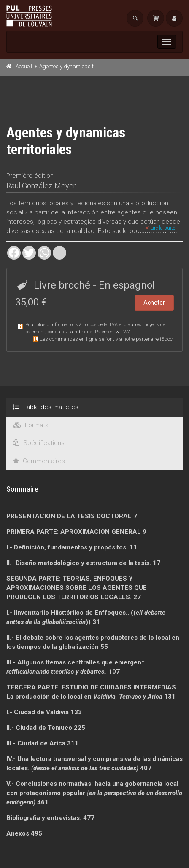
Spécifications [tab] (39, 443)
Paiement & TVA (112, 332)
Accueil (24, 66)
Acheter (154, 303)
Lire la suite (160, 228)
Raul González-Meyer (41, 186)
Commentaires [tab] (39, 461)
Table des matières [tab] (46, 407)
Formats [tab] (31, 425)
